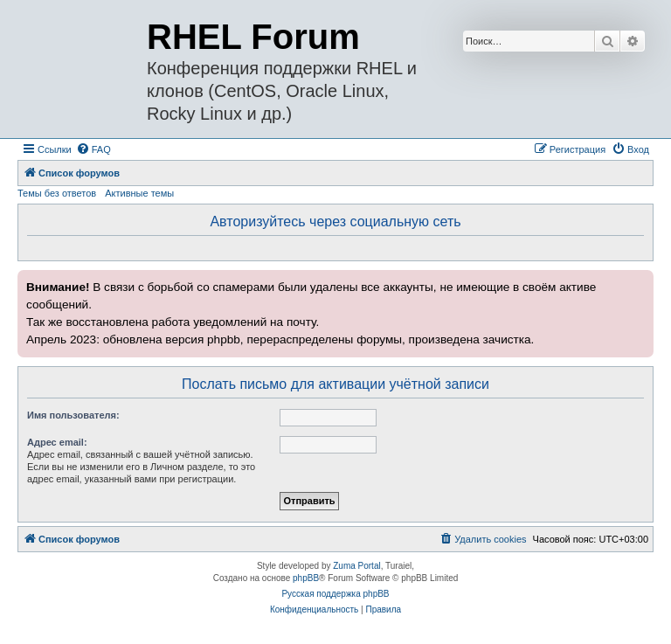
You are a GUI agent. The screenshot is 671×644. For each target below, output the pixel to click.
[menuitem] (93, 149)
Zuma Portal (356, 566)
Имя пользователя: (73, 415)
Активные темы (139, 193)
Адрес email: (57, 442)
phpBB (306, 578)
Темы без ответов (57, 193)
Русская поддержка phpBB (335, 594)
